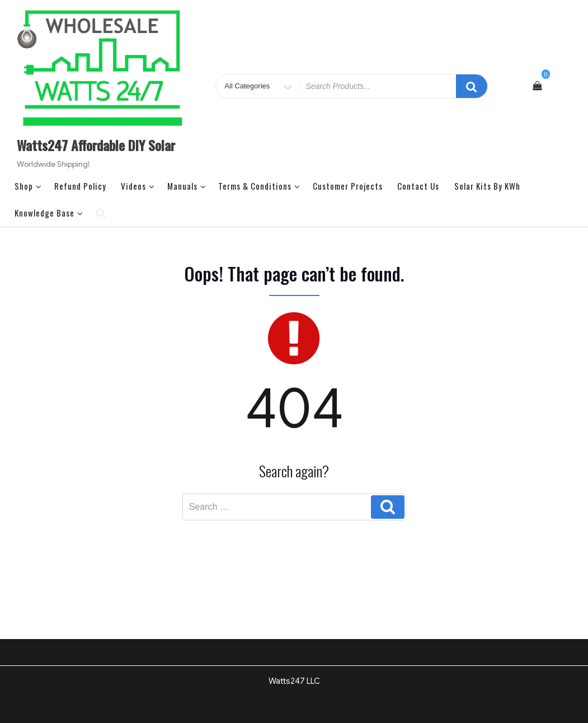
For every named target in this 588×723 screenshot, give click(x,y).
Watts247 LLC (294, 681)
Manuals (187, 186)
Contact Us (418, 186)
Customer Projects (348, 186)
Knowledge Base (49, 213)
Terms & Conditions (259, 186)
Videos (138, 186)
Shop (28, 186)
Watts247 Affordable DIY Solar (96, 145)
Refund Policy (80, 186)
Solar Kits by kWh (487, 186)
